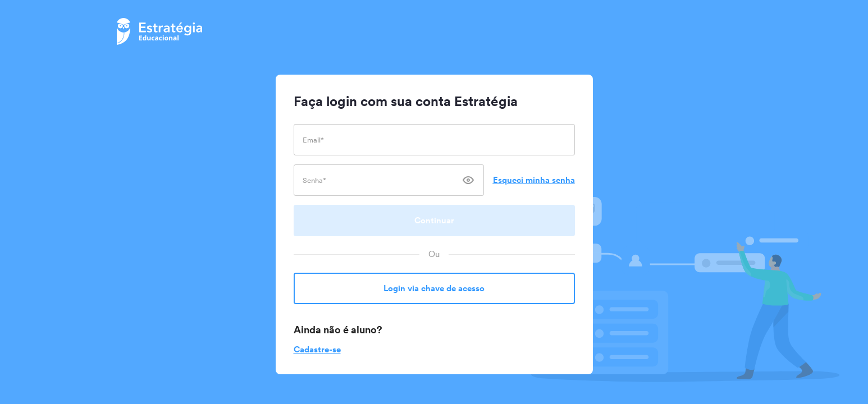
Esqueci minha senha (534, 180)
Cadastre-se (317, 349)
